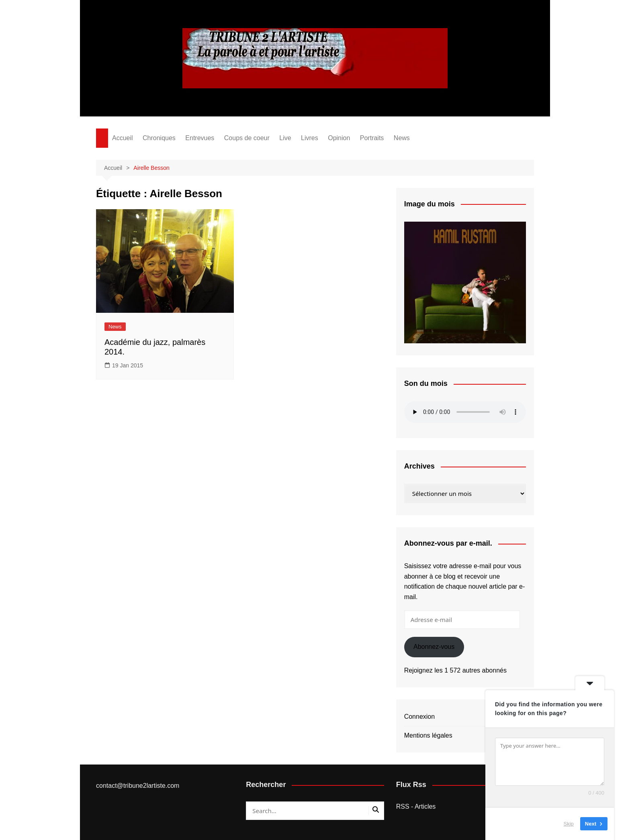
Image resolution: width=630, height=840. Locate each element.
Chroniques (159, 138)
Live (285, 138)
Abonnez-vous (434, 647)
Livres (310, 138)
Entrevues (200, 138)
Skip (569, 824)
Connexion (420, 717)
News (402, 138)
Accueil (123, 138)
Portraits (372, 138)
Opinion (339, 138)
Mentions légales (428, 735)
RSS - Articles (416, 806)
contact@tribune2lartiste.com (138, 786)
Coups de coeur (247, 138)
